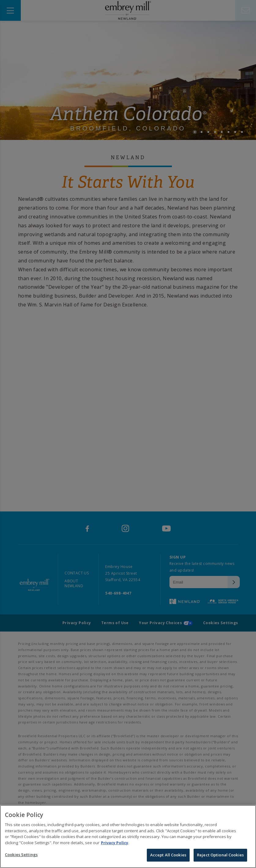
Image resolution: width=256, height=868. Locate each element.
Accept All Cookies (168, 856)
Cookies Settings (21, 856)
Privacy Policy (115, 844)
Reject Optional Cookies (220, 856)
